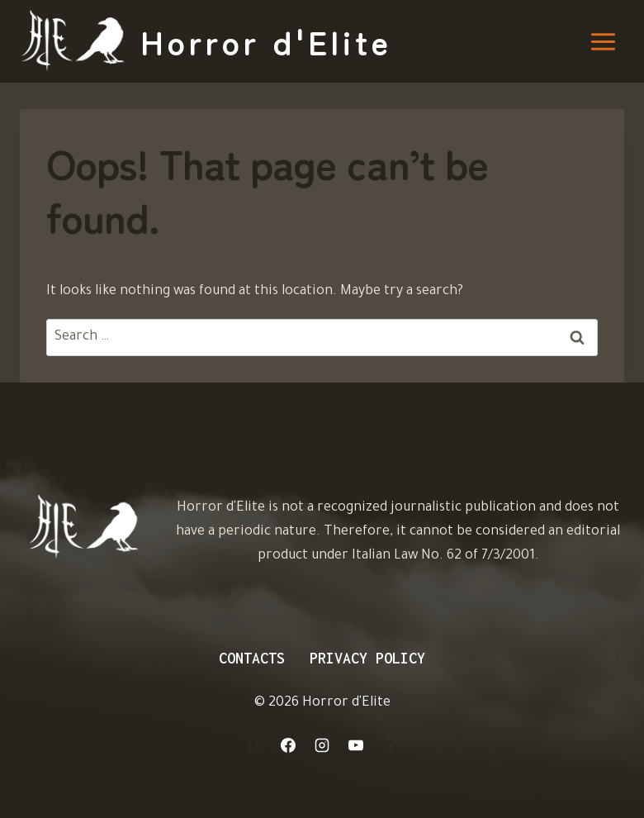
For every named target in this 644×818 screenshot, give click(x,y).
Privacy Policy (367, 658)
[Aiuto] (391, 745)
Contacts (252, 658)
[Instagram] (322, 745)
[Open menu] (603, 41)
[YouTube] (356, 745)
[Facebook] (288, 745)
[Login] (253, 745)
